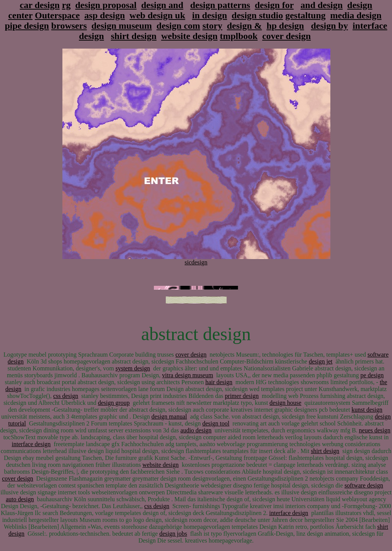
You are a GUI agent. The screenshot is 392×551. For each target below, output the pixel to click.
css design (66, 396)
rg (66, 5)
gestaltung (305, 15)
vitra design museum (187, 375)
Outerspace (57, 15)
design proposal (106, 5)
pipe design (27, 26)
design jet (321, 361)
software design (364, 485)
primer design (242, 396)
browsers (69, 26)
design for (274, 5)
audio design (196, 430)
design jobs (173, 534)
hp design (285, 26)
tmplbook (239, 36)
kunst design (367, 410)
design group (114, 403)
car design (40, 5)
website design (189, 36)
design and (162, 5)
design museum (122, 26)
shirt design (134, 36)
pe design (372, 375)
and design (322, 5)
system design (133, 368)
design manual (169, 417)
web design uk (157, 15)
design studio (257, 15)
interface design (31, 444)
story (212, 26)
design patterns (220, 5)
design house (285, 403)
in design (210, 15)
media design (356, 15)
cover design (287, 36)
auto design (20, 499)
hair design (219, 382)
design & (244, 26)
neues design (375, 430)
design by (329, 26)
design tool (216, 423)
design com (178, 26)
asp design (105, 15)
